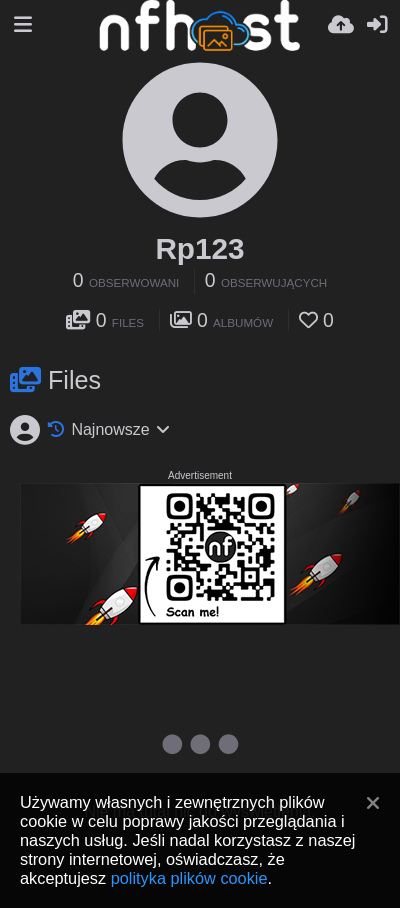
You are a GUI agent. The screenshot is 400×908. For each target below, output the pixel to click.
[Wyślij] (341, 25)
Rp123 (199, 248)
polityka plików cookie (189, 878)
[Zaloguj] (377, 25)
